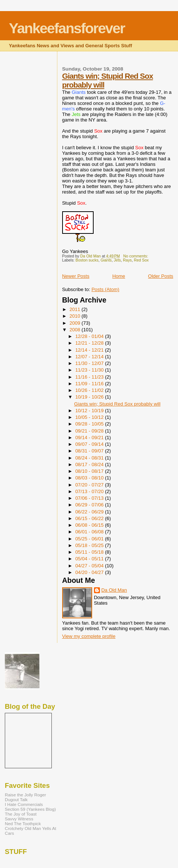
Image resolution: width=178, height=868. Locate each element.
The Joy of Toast (21, 814)
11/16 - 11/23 (90, 377)
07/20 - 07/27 (90, 485)
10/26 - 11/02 (90, 390)
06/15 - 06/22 (90, 518)
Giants (106, 260)
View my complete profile (89, 636)
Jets (117, 260)
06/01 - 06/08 (90, 532)
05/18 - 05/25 (90, 545)
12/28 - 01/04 (90, 336)
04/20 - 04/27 (90, 572)
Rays (127, 260)
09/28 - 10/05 (90, 424)
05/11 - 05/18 (90, 552)
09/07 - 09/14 (90, 444)
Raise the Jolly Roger (25, 795)
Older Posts (161, 276)
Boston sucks (87, 260)
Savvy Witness (19, 819)
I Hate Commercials (24, 804)
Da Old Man (114, 590)
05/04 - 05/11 (90, 559)
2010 (76, 316)
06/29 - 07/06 (90, 505)
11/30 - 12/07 (90, 363)
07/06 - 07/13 (90, 498)
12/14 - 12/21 (90, 350)
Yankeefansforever (67, 28)
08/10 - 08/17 (90, 471)
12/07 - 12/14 (90, 357)
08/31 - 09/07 (90, 451)
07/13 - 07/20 (90, 491)
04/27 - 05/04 (90, 566)
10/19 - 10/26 (90, 397)
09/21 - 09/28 (90, 431)
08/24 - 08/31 (90, 458)
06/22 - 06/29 (90, 512)
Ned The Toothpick (23, 823)
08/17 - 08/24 (90, 464)
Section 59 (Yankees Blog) (30, 809)
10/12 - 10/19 (90, 411)
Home (119, 276)
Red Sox (141, 260)
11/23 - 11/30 (90, 370)
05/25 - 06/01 (90, 539)
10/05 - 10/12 (90, 417)
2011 (76, 309)
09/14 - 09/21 (90, 438)
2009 (76, 323)
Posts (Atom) (105, 289)
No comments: (136, 256)
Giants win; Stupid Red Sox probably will (117, 404)
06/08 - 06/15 (90, 525)
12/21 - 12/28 (90, 343)
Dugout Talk (16, 799)
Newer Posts (76, 276)
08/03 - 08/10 (90, 478)
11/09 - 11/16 (90, 384)
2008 (76, 330)
